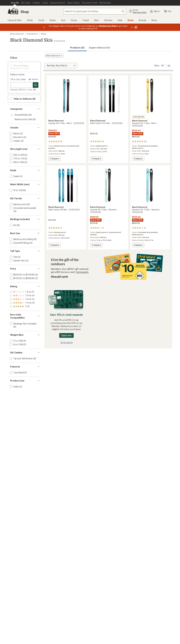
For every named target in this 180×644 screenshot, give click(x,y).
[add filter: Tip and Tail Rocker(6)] (21, 358)
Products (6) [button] (77, 48)
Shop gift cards (59, 276)
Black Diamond (17, 34)
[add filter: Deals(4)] (14, 176)
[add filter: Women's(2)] (16, 137)
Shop (25, 12)
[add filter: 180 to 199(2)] (16, 162)
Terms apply (82, 272)
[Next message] (132, 27)
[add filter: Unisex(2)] (15, 141)
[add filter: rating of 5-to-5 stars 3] (22, 292)
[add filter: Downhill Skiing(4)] (19, 243)
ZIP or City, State (18, 79)
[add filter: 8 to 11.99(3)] (16, 344)
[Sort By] (61, 65)
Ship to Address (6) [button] (23, 99)
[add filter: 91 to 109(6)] (16, 190)
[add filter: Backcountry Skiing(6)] (21, 239)
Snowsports (32, 34)
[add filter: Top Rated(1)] (17, 372)
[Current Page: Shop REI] (15, 3)
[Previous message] (44, 27)
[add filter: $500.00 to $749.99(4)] (22, 275)
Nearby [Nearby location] (33, 79)
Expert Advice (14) (99, 48)
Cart (168, 11)
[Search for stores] (36, 85)
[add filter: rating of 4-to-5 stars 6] (22, 296)
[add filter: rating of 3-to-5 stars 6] (22, 299)
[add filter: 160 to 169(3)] (17, 155)
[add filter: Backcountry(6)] (18, 204)
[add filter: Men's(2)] (14, 133)
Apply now (66, 335)
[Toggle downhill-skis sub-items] (12, 115)
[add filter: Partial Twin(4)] (17, 260)
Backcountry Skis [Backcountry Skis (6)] (23, 119)
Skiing (43, 34)
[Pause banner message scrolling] (136, 27)
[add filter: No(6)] (13, 225)
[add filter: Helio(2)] (14, 386)
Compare (55, 159)
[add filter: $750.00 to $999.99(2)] (22, 278)
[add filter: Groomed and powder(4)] (23, 208)
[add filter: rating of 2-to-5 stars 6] (22, 303)
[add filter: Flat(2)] (13, 257)
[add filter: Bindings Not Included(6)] (23, 324)
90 (169, 65)
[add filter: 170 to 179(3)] (17, 158)
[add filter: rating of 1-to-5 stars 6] (22, 307)
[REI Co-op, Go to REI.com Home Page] (13, 11)
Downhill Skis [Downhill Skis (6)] (21, 115)
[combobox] (95, 11)
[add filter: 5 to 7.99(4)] (16, 341)
